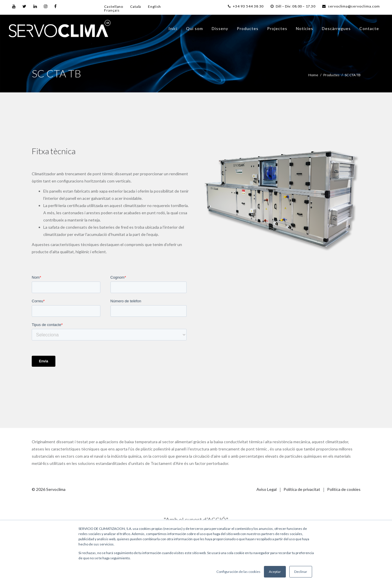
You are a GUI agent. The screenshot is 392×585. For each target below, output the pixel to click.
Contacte (369, 28)
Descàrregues (336, 28)
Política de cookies (344, 489)
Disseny (220, 28)
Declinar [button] (301, 572)
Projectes (277, 28)
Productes (248, 28)
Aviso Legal (267, 489)
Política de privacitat (302, 489)
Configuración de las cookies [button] (238, 572)
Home (313, 75)
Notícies (305, 28)
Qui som (195, 28)
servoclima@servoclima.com (350, 6)
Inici (173, 28)
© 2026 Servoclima (49, 489)
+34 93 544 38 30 (240, 6)
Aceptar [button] (275, 572)
